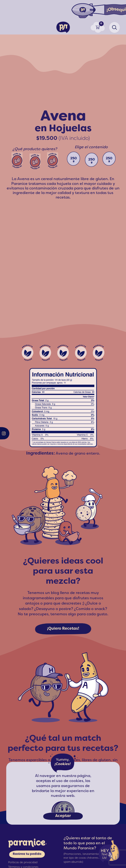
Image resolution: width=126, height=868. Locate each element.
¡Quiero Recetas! (63, 629)
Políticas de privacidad (23, 862)
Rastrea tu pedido (27, 854)
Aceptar (63, 816)
